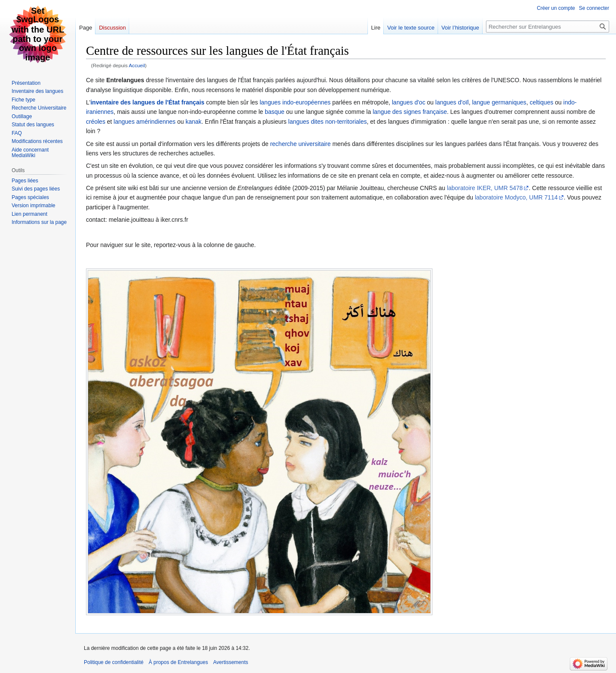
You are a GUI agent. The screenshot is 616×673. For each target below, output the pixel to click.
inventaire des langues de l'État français (147, 102)
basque (275, 112)
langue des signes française (410, 112)
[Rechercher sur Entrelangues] (548, 27)
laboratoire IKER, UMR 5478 (485, 188)
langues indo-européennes (295, 102)
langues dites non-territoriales (328, 122)
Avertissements (231, 662)
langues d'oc (409, 102)
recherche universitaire (300, 144)
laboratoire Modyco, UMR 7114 (516, 197)
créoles (96, 122)
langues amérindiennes (145, 122)
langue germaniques (499, 102)
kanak (194, 122)
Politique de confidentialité (114, 662)
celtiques (541, 102)
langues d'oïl (452, 102)
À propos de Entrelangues (178, 662)
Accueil (137, 65)
